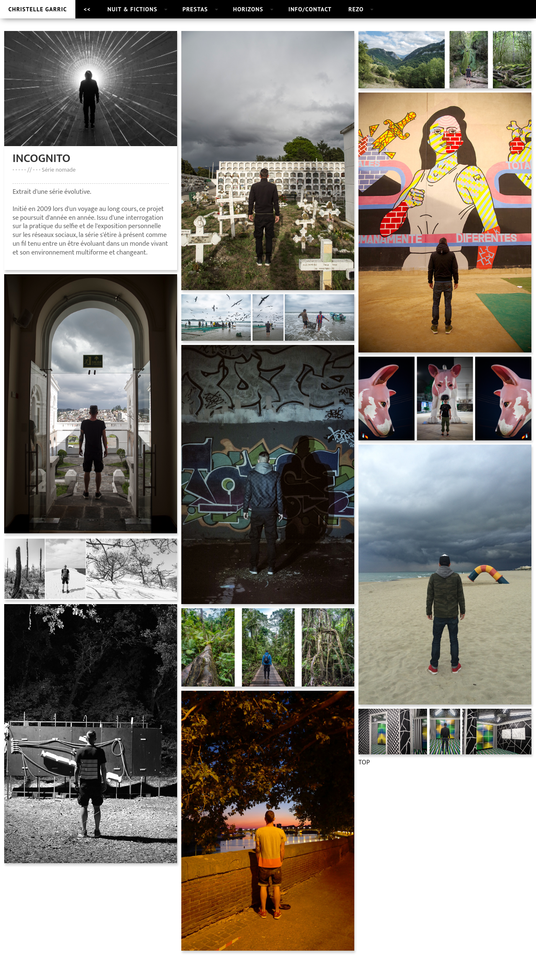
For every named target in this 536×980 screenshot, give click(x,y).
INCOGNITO (41, 158)
